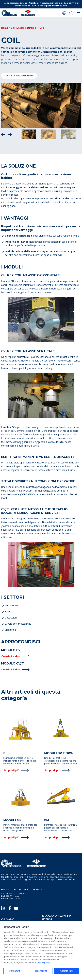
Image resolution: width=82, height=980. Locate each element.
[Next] (10, 134)
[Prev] (3, 134)
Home (5, 28)
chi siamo (8, 919)
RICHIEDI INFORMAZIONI (19, 76)
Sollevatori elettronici (24, 28)
